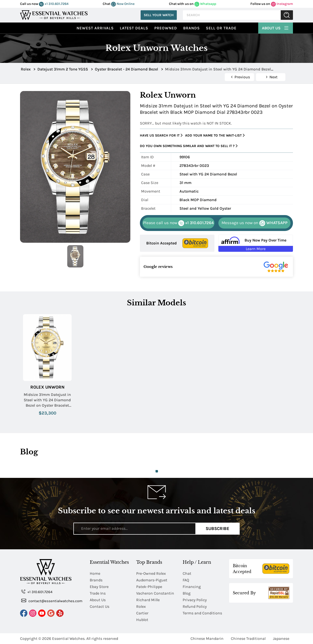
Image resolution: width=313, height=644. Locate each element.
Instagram (282, 4)
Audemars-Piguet (152, 580)
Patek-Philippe (149, 587)
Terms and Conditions (202, 613)
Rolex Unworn (47, 387)
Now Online (123, 4)
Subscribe (218, 529)
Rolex (141, 606)
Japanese (281, 638)
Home (95, 573)
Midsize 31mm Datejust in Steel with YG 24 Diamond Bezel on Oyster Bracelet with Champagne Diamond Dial (47, 400)
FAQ (186, 580)
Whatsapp (205, 4)
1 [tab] (157, 471)
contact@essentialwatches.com (52, 601)
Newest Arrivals (95, 28)
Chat (187, 573)
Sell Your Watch (159, 15)
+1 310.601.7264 (54, 4)
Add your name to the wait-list (215, 135)
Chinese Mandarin (207, 638)
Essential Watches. (69, 638)
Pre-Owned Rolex (151, 573)
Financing (192, 587)
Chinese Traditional (248, 638)
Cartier (142, 613)
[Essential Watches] (54, 15)
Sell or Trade (221, 28)
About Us (276, 27)
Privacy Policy (195, 600)
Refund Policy (195, 606)
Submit (287, 15)
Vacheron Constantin (155, 593)
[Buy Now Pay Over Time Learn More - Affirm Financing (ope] (256, 243)
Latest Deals (134, 28)
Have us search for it (161, 135)
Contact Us (100, 606)
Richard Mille (148, 600)
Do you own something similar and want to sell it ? (189, 146)
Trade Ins (98, 593)
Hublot (142, 620)
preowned (166, 28)
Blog (187, 593)
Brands (191, 28)
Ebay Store (99, 587)
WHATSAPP (255, 223)
